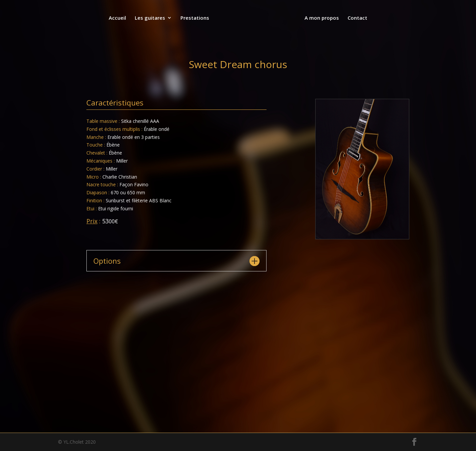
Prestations (195, 18)
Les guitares (151, 18)
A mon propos (321, 18)
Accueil (118, 18)
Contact (357, 18)
